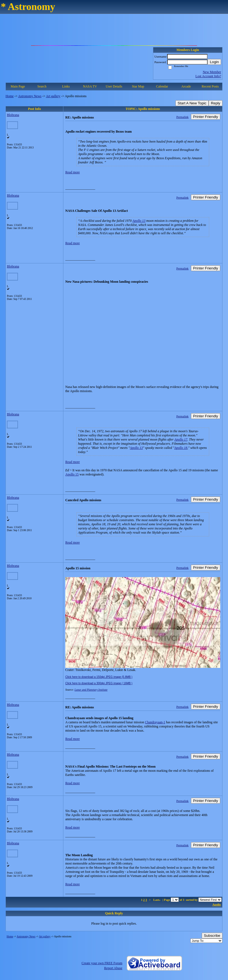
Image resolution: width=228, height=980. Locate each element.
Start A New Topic (192, 103)
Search (42, 86)
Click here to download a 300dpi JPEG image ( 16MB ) (99, 683)
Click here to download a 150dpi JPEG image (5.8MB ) (99, 677)
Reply (216, 103)
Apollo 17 (181, 439)
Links (66, 86)
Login (214, 62)
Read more (72, 172)
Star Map (138, 86)
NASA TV (90, 86)
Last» (157, 900)
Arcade (186, 86)
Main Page (18, 86)
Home (10, 96)
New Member (212, 72)
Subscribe (212, 936)
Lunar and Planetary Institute (91, 690)
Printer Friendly (206, 117)
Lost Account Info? (208, 76)
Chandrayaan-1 (155, 722)
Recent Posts (210, 86)
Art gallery (53, 96)
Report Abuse (113, 968)
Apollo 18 (181, 448)
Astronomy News (30, 96)
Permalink (182, 117)
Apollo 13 (139, 221)
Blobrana (13, 115)
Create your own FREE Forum (102, 963)
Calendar (162, 86)
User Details (114, 86)
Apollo (217, 904)
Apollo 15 (72, 474)
